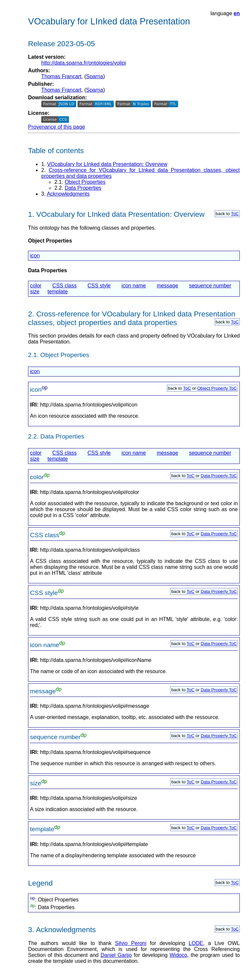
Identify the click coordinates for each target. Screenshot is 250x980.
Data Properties (83, 188)
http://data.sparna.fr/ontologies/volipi (84, 63)
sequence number (210, 286)
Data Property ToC (219, 476)
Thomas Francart (61, 76)
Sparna (95, 76)
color (36, 286)
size (35, 292)
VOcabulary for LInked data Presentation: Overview (107, 164)
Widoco (178, 955)
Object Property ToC (217, 388)
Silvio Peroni (131, 943)
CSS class (65, 286)
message (167, 286)
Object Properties (85, 182)
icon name (134, 286)
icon (35, 256)
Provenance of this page (57, 127)
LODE (196, 943)
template (58, 292)
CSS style (99, 286)
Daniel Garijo (116, 955)
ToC (235, 214)
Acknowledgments (68, 194)
